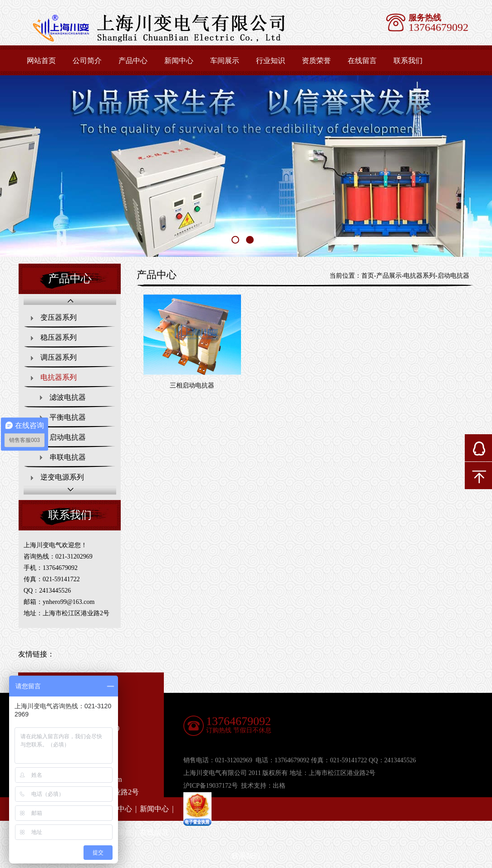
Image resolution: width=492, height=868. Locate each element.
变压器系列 (59, 317)
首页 (368, 276)
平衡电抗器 (68, 417)
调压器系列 (59, 357)
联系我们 (408, 61)
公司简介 (87, 61)
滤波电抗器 (68, 397)
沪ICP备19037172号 (211, 786)
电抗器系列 (59, 377)
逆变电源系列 (62, 477)
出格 (279, 786)
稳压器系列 (59, 337)
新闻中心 (179, 61)
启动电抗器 (68, 437)
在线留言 (362, 61)
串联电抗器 (68, 457)
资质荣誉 (316, 61)
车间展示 (225, 61)
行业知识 (271, 61)
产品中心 (133, 61)
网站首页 (41, 61)
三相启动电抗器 (192, 385)
